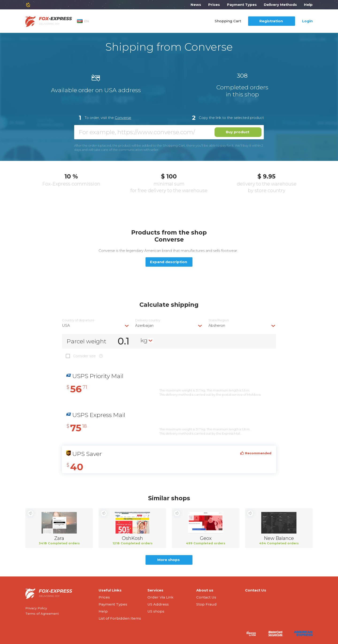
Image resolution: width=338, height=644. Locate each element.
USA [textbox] (66, 325)
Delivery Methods (280, 5)
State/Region (219, 320)
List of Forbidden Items (120, 618)
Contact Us (206, 597)
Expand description (169, 262)
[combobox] (96, 325)
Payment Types (242, 5)
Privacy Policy (36, 608)
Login (307, 21)
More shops (169, 560)
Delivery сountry (148, 320)
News (196, 5)
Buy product (238, 132)
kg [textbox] (144, 340)
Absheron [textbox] (217, 325)
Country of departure (78, 320)
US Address (158, 604)
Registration (271, 21)
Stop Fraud (206, 604)
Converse (123, 118)
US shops (156, 611)
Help (308, 5)
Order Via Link (160, 597)
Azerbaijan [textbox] (144, 325)
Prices (214, 5)
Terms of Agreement (42, 614)
